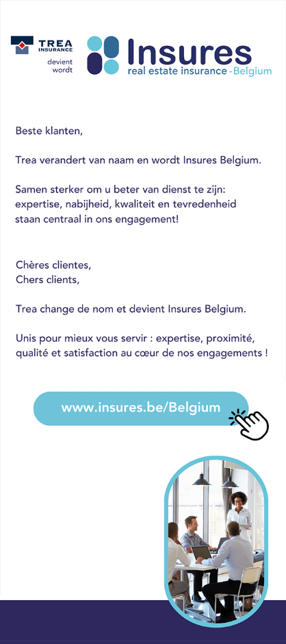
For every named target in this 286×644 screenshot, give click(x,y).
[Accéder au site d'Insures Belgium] (143, 322)
